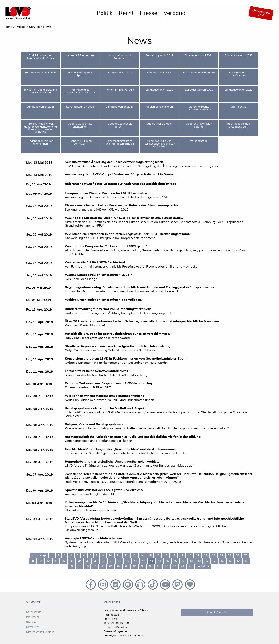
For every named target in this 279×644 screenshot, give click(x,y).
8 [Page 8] (97, 555)
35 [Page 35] (88, 561)
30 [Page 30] (48, 561)
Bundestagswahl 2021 (199, 55)
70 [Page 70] (182, 566)
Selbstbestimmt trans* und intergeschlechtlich (120, 142)
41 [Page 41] (135, 561)
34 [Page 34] (80, 561)
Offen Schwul (239, 107)
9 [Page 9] (103, 555)
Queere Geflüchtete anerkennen (80, 125)
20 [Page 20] (190, 555)
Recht (126, 13)
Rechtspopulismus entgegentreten (238, 125)
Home (8, 27)
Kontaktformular (217, 612)
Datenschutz (34, 612)
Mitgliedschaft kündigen (40, 632)
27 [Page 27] (245, 555)
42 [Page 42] (143, 561)
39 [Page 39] (120, 561)
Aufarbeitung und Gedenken (120, 57)
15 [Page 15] (150, 555)
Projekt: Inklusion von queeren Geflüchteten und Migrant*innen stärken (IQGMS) (40, 128)
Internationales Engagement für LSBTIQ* (80, 91)
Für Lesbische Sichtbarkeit (199, 73)
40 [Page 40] (127, 561)
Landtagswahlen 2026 (120, 107)
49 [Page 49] (199, 561)
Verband (174, 13)
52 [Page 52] (223, 561)
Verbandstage (199, 141)
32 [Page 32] (64, 561)
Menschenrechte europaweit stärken (199, 108)
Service (34, 27)
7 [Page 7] (90, 555)
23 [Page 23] (214, 555)
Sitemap (31, 622)
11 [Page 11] (118, 555)
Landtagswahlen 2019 (159, 90)
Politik (105, 13)
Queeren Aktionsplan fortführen (199, 125)
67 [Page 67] (158, 566)
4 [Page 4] (71, 555)
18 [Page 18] (174, 555)
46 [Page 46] (175, 561)
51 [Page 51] (215, 561)
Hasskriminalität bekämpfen (238, 74)
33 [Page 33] (72, 561)
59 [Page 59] (95, 566)
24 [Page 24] (221, 555)
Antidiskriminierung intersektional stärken (40, 57)
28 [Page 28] (32, 561)
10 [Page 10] (110, 555)
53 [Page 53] (231, 561)
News (47, 27)
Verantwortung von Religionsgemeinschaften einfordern (159, 144)
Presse (149, 13)
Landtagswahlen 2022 (238, 90)
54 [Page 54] (239, 561)
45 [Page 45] (167, 561)
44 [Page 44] (159, 561)
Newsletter (33, 627)
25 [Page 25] (229, 555)
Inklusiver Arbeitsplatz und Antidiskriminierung (41, 91)
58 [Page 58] (87, 566)
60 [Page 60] (103, 566)
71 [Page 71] (190, 566)
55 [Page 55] (247, 561)
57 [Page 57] (79, 566)
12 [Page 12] (126, 555)
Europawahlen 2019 (120, 73)
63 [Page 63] (127, 566)
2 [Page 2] (58, 555)
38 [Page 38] (112, 561)
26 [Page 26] (237, 555)
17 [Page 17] (166, 555)
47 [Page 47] (183, 561)
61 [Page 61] (111, 566)
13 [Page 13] (134, 555)
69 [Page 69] (174, 566)
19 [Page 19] (182, 555)
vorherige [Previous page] (41, 555)
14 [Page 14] (142, 555)
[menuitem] (105, 13)
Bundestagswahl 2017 (159, 55)
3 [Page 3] (65, 555)
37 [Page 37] (104, 561)
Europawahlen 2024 (159, 73)
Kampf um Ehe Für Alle (120, 90)
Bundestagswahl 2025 (239, 55)
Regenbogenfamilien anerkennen (40, 142)
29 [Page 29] (40, 561)
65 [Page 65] (143, 566)
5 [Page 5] (77, 555)
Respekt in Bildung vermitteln (80, 142)
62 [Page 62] (119, 566)
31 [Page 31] (56, 561)
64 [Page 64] (135, 566)
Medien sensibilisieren (159, 107)
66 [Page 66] (151, 566)
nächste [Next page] (204, 566)
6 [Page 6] (84, 555)
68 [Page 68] (166, 566)
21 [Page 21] (198, 555)
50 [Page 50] (207, 561)
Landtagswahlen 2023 (41, 107)
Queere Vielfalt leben (159, 124)
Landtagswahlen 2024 (80, 107)
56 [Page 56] (71, 566)
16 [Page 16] (158, 555)
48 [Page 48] (191, 561)
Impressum (32, 617)
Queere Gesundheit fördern (120, 125)
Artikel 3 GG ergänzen (80, 55)
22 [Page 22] (206, 555)
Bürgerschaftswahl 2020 (40, 73)
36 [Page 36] (96, 561)
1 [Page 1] (52, 555)
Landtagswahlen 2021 (199, 90)
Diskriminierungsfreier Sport (80, 74)
